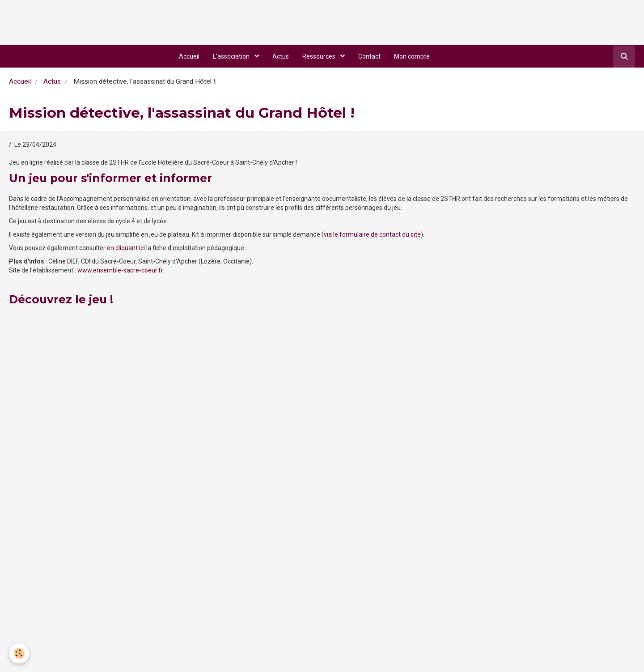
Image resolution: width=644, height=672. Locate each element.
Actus (281, 56)
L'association (232, 56)
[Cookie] (19, 653)
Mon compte (412, 56)
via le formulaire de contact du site (372, 234)
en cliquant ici (126, 248)
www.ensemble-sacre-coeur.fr (120, 270)
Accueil (189, 56)
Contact (369, 56)
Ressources (320, 56)
